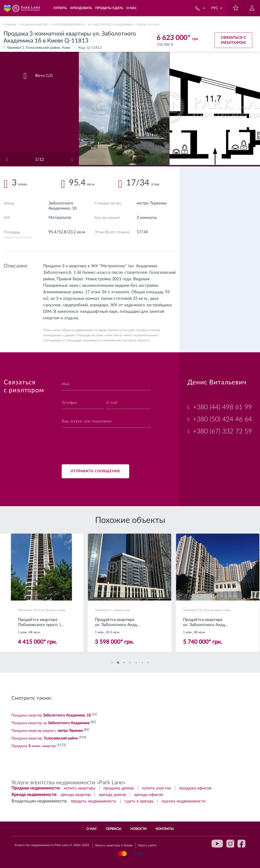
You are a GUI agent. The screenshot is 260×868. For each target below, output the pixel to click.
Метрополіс (60, 218)
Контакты (165, 829)
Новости (138, 829)
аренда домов (112, 795)
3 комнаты (147, 218)
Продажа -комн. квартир (34, 746)
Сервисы (114, 829)
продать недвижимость (94, 801)
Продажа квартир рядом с (47, 731)
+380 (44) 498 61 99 (222, 407)
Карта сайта (147, 845)
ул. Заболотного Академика (110, 25)
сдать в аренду (139, 801)
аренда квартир (76, 795)
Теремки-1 (15, 48)
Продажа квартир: (45, 738)
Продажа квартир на (50, 723)
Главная (10, 25)
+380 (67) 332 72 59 (222, 431)
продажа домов (119, 788)
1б (74, 208)
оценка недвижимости (184, 801)
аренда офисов (149, 795)
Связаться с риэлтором (233, 40)
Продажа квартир (34, 25)
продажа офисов (195, 788)
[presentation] (97, 443)
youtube (217, 844)
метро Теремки (151, 203)
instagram (230, 844)
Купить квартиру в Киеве (114, 845)
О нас (91, 829)
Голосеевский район (68, 25)
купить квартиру (80, 788)
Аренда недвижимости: (34, 795)
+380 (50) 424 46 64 (222, 419)
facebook (241, 844)
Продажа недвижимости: (36, 788)
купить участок (156, 788)
